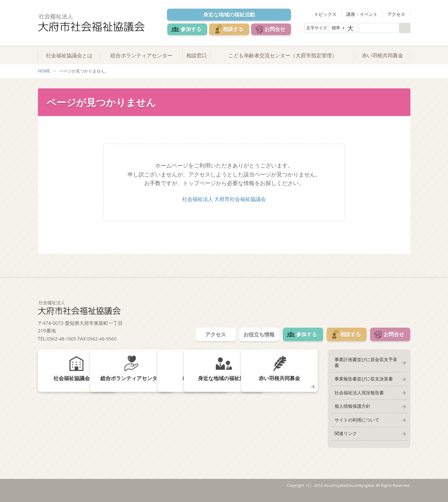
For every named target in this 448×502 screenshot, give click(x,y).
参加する (190, 29)
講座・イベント (366, 14)
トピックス (332, 14)
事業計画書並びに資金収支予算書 (366, 365)
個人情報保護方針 (351, 408)
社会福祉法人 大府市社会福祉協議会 (224, 203)
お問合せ (280, 29)
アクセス (398, 14)
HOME (44, 75)
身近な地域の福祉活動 (231, 15)
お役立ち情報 (249, 339)
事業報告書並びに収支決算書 (362, 379)
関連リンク (344, 437)
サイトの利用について (355, 423)
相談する (235, 29)
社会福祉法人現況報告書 (357, 394)
